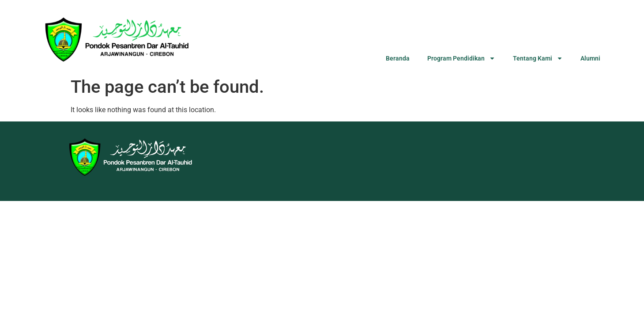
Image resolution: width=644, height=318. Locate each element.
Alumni (590, 58)
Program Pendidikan (461, 58)
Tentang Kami (538, 58)
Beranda (398, 58)
